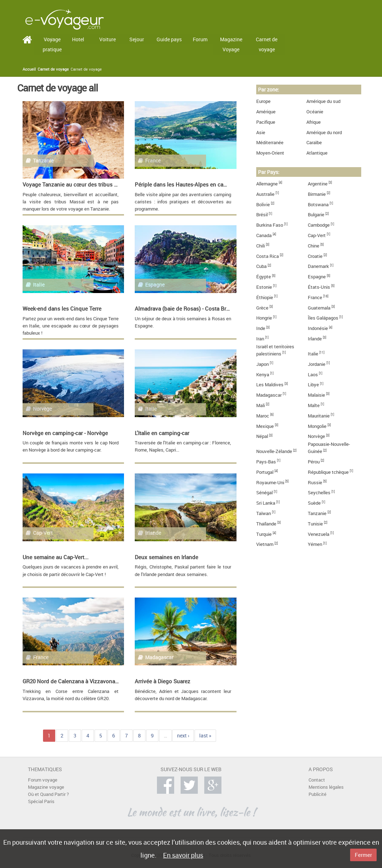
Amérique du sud (323, 101)
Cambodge (319, 225)
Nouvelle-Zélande (274, 451)
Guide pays (169, 39)
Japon (262, 364)
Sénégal (264, 493)
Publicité (317, 794)
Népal (262, 436)
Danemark (318, 266)
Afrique (314, 122)
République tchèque (328, 472)
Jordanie (317, 364)
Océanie (315, 112)
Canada (264, 235)
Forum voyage (43, 780)
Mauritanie (319, 416)
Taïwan (264, 513)
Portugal (265, 472)
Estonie (264, 287)
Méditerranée (270, 143)
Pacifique (266, 122)
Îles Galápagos (323, 318)
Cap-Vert (317, 235)
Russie (315, 483)
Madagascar (269, 395)
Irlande (315, 339)
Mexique (265, 426)
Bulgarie (316, 215)
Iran (260, 339)
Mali (261, 405)
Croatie (315, 256)
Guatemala (319, 308)
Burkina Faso (270, 225)
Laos (313, 375)
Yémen (315, 544)
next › (183, 735)
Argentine (318, 184)
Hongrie (264, 318)
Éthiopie (265, 298)
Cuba (261, 266)
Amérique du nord (324, 133)
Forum (200, 39)
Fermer (363, 855)
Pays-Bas (266, 462)
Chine (314, 246)
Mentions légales (326, 787)
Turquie (264, 534)
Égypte (264, 277)
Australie (265, 194)
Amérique (266, 112)
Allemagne (267, 184)
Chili (261, 246)
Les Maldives (270, 385)
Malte (314, 405)
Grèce (262, 308)
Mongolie (317, 426)
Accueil (29, 69)
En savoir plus (183, 855)
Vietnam (265, 544)
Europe (263, 101)
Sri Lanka (266, 503)
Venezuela (319, 534)
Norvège (316, 436)
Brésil (262, 215)
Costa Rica (268, 256)
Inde (261, 328)
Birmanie (317, 194)
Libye (313, 385)
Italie (313, 354)
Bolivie (263, 205)
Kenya (263, 375)
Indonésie (318, 328)
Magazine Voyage (231, 44)
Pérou (314, 462)
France (315, 298)
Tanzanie (317, 513)
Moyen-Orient (270, 153)
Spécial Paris (41, 801)
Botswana (318, 205)
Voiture (108, 39)
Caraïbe (314, 143)
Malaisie (316, 395)
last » (205, 735)
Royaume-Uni (270, 483)
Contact (317, 780)
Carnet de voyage (267, 44)
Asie (261, 133)
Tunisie (315, 524)
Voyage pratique (52, 44)
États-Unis (319, 287)
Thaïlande (266, 524)
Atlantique (317, 153)
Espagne (317, 277)
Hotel (78, 39)
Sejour (137, 39)
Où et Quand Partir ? (48, 794)
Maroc (263, 416)
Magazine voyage (46, 787)
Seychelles (319, 493)
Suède (314, 503)
